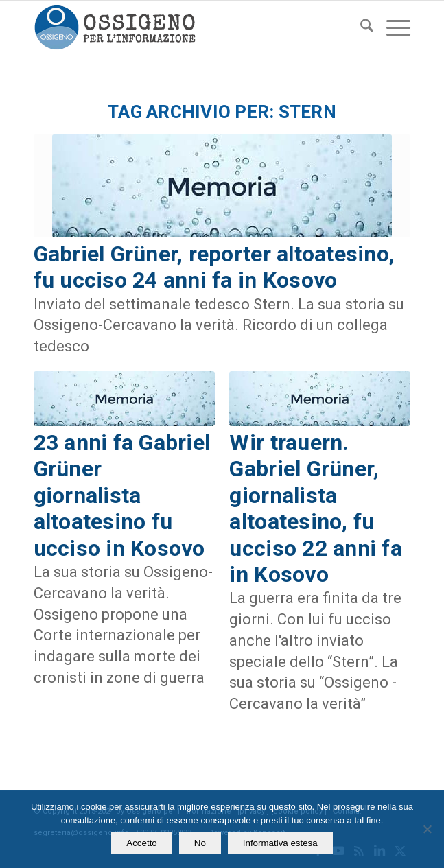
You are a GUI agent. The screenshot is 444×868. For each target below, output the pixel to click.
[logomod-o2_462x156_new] (185, 28)
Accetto (141, 843)
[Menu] (392, 28)
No (200, 843)
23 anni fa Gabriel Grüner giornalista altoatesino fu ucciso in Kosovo (122, 495)
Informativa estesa (280, 843)
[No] (427, 829)
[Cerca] (360, 28)
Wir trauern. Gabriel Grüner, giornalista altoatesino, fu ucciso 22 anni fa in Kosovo (315, 508)
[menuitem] (360, 28)
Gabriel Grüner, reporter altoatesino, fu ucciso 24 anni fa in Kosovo (214, 267)
